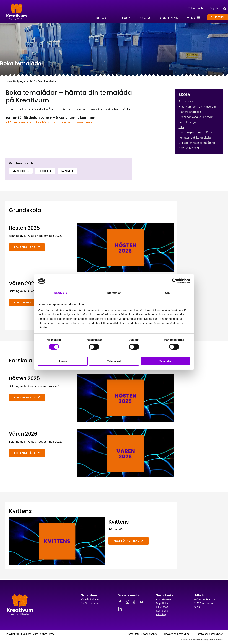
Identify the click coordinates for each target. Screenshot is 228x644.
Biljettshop (162, 607)
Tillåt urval (114, 361)
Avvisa (63, 361)
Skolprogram (21, 81)
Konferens (162, 611)
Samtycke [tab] (61, 293)
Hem (8, 81)
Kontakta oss (164, 599)
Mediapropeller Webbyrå (210, 640)
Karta (197, 607)
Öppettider (162, 603)
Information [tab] (114, 293)
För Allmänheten (90, 599)
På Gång (161, 614)
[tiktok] (134, 602)
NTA (33, 81)
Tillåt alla (165, 361)
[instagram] (127, 602)
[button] (224, 9)
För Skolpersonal (90, 603)
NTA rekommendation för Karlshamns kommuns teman (50, 122)
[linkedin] (120, 609)
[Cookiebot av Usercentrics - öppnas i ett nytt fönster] (175, 281)
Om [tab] (167, 293)
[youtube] (142, 602)
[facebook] (120, 602)
